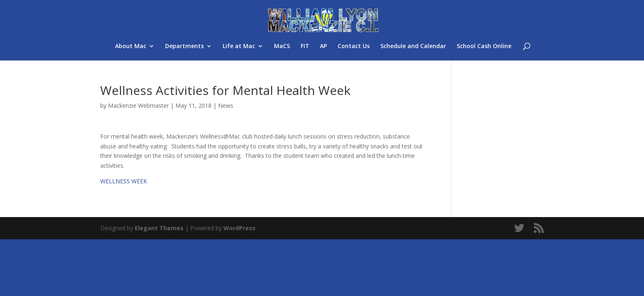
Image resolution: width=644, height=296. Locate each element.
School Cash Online (484, 46)
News (226, 105)
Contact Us (354, 46)
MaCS (282, 46)
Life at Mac (239, 46)
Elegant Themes (159, 228)
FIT (305, 46)
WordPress (239, 228)
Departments (184, 46)
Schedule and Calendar (413, 46)
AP (323, 46)
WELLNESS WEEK (124, 181)
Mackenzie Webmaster (138, 105)
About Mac (131, 46)
